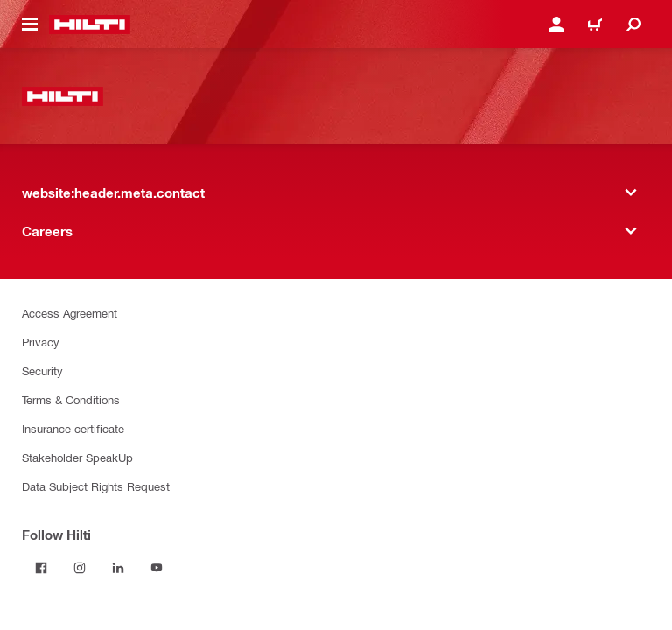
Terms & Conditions (71, 399)
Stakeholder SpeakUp (77, 457)
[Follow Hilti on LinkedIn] (118, 568)
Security (42, 371)
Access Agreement (70, 313)
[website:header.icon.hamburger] (30, 24)
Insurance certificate (73, 428)
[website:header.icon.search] (633, 24)
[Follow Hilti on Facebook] (41, 568)
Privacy (41, 342)
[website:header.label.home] (90, 24)
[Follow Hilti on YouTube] (157, 568)
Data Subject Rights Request (96, 486)
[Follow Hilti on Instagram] (80, 568)
